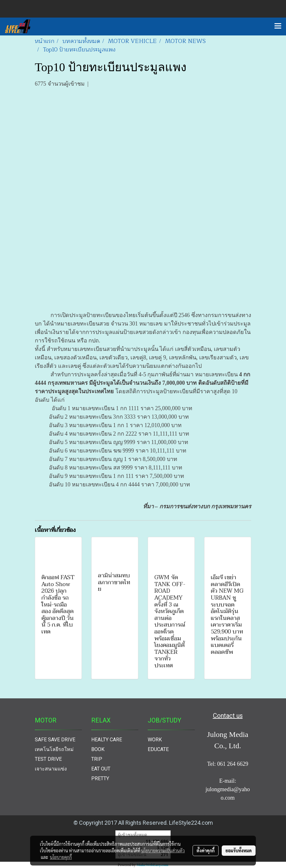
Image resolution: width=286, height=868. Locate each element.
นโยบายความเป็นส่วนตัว (163, 850)
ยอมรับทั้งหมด (239, 850)
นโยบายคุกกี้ (61, 857)
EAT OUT (101, 769)
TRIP (97, 759)
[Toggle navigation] (278, 26)
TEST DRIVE (48, 759)
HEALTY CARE (107, 740)
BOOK (98, 749)
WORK (155, 740)
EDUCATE (158, 749)
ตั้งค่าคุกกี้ (206, 850)
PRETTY (100, 778)
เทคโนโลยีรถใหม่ (54, 749)
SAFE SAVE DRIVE (55, 740)
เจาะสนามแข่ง (51, 769)
